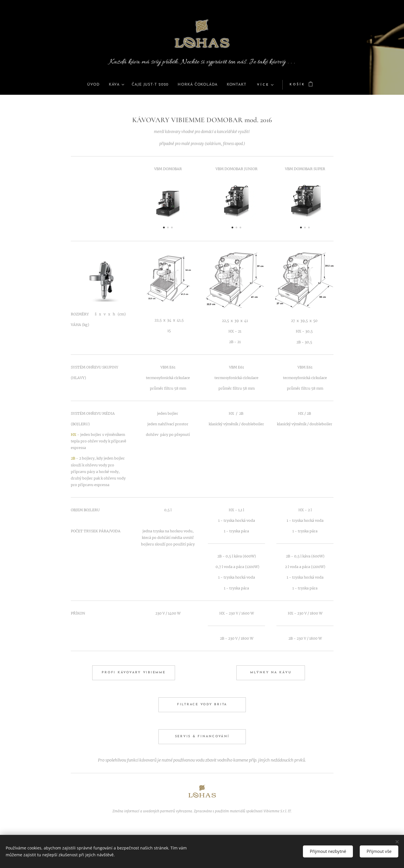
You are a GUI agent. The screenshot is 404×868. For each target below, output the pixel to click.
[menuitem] (85, 85)
